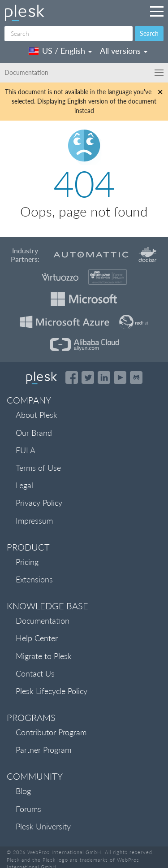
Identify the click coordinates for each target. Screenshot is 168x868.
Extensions (34, 579)
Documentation (43, 621)
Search (149, 33)
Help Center (37, 638)
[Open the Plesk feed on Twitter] (88, 378)
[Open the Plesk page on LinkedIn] (104, 378)
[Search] (69, 34)
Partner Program (43, 750)
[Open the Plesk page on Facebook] (72, 378)
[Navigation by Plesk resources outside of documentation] (157, 11)
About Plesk (37, 415)
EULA (26, 450)
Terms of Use (38, 468)
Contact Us (35, 673)
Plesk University (43, 826)
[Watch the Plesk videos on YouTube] (120, 378)
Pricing (27, 562)
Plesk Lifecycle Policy (52, 691)
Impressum (34, 521)
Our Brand (34, 433)
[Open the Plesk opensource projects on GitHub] (136, 378)
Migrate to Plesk (44, 656)
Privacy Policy (39, 503)
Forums (28, 809)
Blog (23, 791)
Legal (24, 485)
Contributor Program (51, 732)
